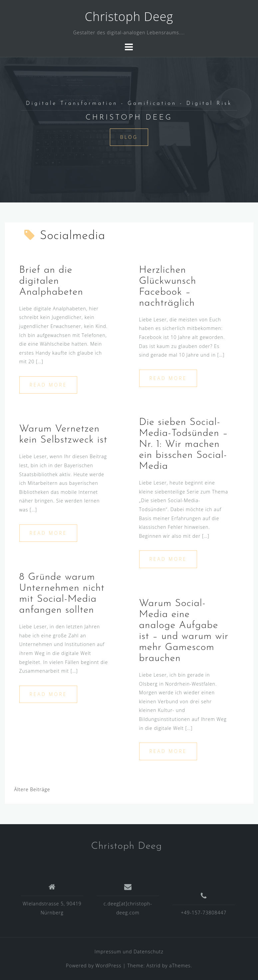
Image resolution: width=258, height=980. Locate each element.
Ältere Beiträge (32, 789)
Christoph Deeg (129, 16)
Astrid (154, 966)
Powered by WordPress (94, 966)
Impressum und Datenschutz (129, 952)
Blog (129, 137)
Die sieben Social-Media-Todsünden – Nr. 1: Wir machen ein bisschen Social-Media (184, 444)
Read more (48, 385)
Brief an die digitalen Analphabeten (51, 281)
